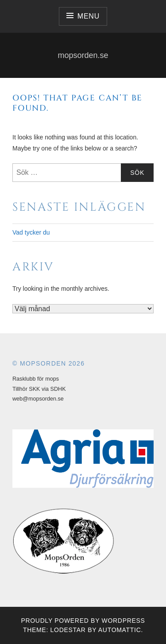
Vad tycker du (31, 232)
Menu (89, 16)
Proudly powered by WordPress (83, 621)
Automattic (120, 630)
